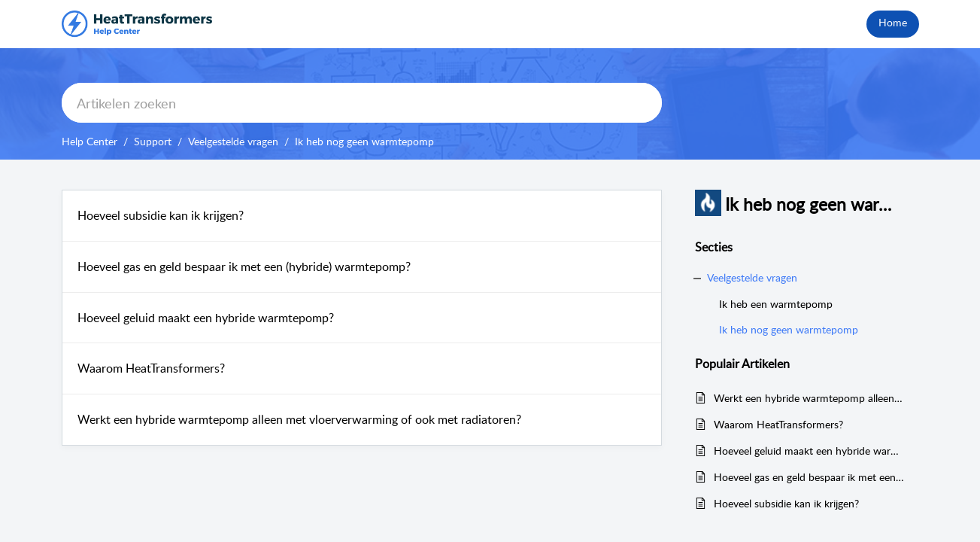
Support (153, 141)
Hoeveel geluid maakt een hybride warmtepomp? (206, 318)
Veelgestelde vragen (233, 141)
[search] (362, 103)
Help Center (90, 141)
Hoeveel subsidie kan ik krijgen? (161, 215)
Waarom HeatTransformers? (151, 368)
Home (893, 22)
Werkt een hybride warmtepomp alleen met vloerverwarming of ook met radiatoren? (299, 419)
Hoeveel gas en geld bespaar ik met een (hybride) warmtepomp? (244, 266)
